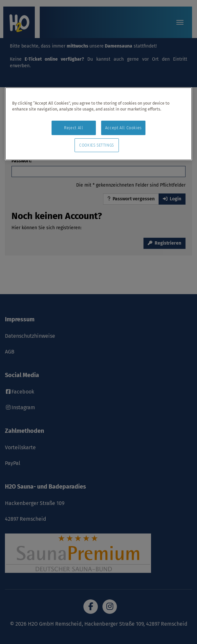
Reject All (74, 128)
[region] (98, 124)
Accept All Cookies (123, 128)
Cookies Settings (97, 145)
